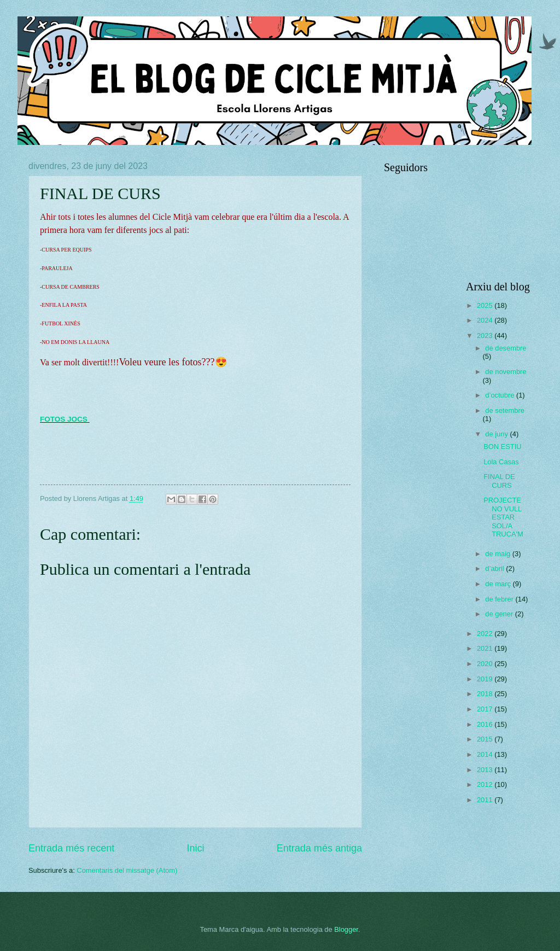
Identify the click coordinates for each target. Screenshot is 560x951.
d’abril (495, 568)
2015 (486, 739)
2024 (486, 320)
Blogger (346, 929)
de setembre (505, 410)
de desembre (506, 348)
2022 (486, 634)
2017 (486, 709)
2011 (486, 800)
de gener (500, 614)
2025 (486, 305)
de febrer (500, 599)
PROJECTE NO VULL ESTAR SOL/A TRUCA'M (503, 517)
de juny (497, 434)
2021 (486, 648)
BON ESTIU (502, 447)
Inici (195, 848)
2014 (486, 754)
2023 (486, 336)
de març (499, 584)
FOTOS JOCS (64, 419)
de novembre (506, 372)
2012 (486, 784)
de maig (498, 554)
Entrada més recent (71, 848)
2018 (486, 694)
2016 (486, 724)
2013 (486, 770)
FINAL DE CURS (499, 481)
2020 (486, 664)
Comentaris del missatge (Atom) (127, 870)
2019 (486, 679)
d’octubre (501, 395)
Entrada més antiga (319, 848)
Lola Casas (501, 462)
